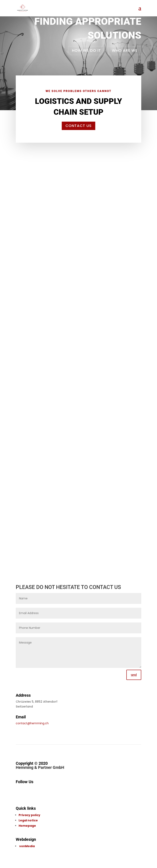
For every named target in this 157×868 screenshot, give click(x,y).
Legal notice (28, 820)
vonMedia (27, 846)
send (134, 675)
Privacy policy (29, 815)
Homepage (27, 826)
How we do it (86, 50)
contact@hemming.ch (32, 723)
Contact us (78, 126)
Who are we (125, 50)
